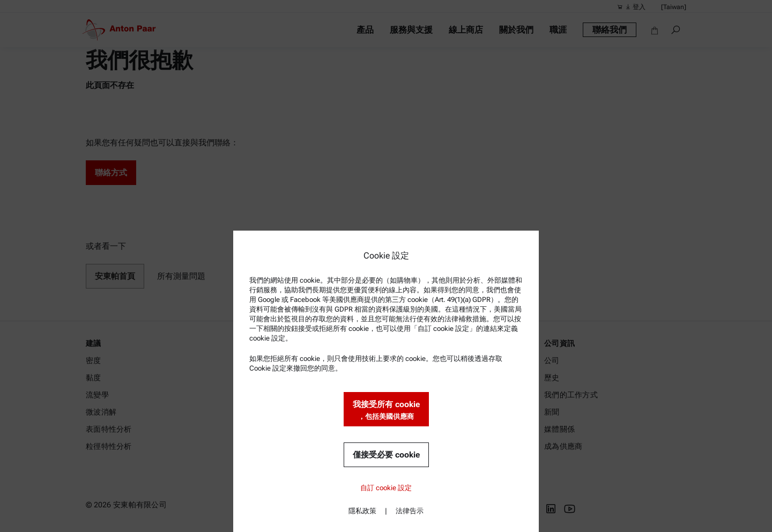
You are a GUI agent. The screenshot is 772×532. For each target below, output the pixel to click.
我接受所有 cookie (386, 411)
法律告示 (410, 511)
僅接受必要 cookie (386, 455)
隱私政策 (362, 511)
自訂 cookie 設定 (386, 488)
